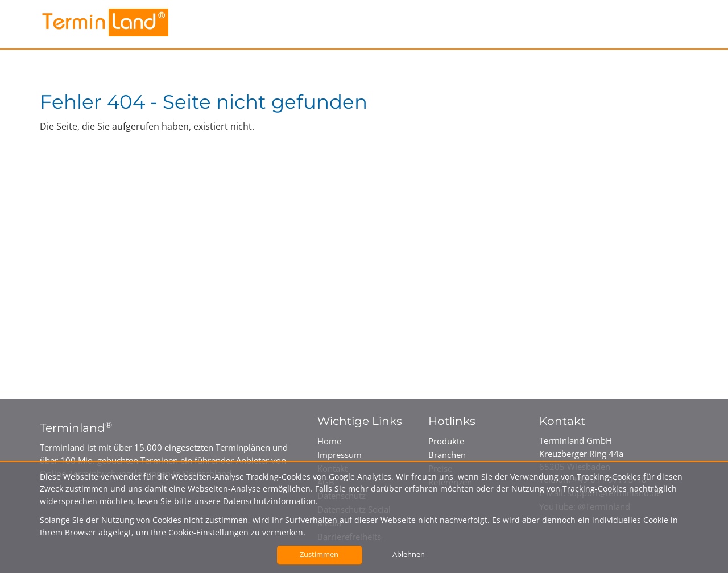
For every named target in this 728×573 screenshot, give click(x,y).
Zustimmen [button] (319, 554)
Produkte (446, 441)
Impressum (340, 455)
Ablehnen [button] (409, 554)
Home (329, 441)
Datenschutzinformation (269, 501)
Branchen (447, 455)
